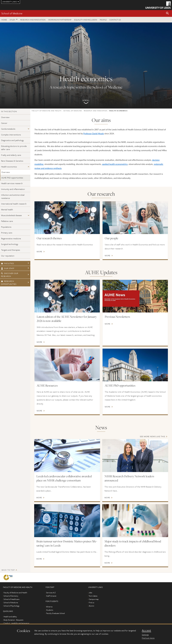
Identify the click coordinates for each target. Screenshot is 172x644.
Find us (91, 602)
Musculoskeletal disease (11, 215)
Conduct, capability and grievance (16, 623)
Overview (5, 117)
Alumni (91, 606)
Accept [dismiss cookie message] (146, 630)
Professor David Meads (94, 134)
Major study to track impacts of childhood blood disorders (133, 543)
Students (50, 610)
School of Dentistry (11, 596)
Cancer (4, 123)
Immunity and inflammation (13, 189)
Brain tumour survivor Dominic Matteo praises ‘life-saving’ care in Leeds (67, 543)
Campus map (94, 599)
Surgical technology (10, 244)
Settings (145, 635)
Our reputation (8, 256)
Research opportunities (9, 283)
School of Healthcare (12, 599)
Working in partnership (60, 20)
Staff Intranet (51, 596)
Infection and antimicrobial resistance (13, 196)
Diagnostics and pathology (12, 140)
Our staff (8, 268)
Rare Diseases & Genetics (12, 161)
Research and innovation (33, 20)
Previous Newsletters (117, 317)
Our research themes (49, 238)
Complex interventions (11, 135)
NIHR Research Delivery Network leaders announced (129, 478)
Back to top (8, 570)
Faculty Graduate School (55, 613)
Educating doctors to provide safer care (14, 148)
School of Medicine (12, 13)
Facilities (7, 263)
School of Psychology (12, 606)
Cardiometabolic (8, 129)
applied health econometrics (115, 164)
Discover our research (10, 275)
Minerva (49, 607)
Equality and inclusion (86, 20)
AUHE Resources (47, 385)
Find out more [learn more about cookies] (148, 638)
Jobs (90, 593)
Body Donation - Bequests (13, 620)
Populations (6, 227)
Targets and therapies (11, 250)
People (103, 20)
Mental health (7, 209)
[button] (167, 13)
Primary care (7, 233)
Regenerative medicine (11, 238)
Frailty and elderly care (11, 155)
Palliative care (7, 221)
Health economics (9, 167)
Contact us (115, 20)
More (39, 252)
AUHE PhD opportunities (12, 178)
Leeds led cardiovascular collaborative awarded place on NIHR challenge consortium (64, 478)
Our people (111, 238)
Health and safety (10, 617)
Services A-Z (51, 593)
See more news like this (152, 436)
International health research (14, 204)
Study (12, 20)
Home (4, 20)
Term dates (93, 596)
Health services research (12, 183)
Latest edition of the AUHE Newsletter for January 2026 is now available (67, 319)
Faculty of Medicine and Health (47, 111)
